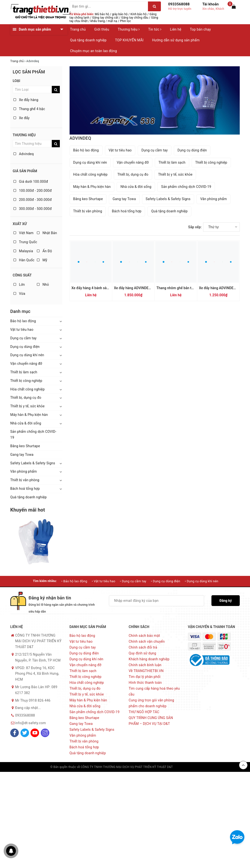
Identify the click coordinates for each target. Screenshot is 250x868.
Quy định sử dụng (142, 653)
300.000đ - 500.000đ (33, 209)
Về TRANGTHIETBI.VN (146, 671)
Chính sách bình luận (145, 665)
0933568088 (179, 4)
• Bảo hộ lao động (74, 581)
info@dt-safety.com (31, 723)
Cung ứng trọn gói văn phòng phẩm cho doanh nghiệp (151, 703)
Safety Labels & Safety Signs (33, 463)
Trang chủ (78, 29)
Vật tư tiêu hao (22, 330)
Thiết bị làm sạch (24, 372)
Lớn (19, 285)
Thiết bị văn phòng (25, 480)
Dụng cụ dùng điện (25, 347)
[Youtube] (35, 733)
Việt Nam (23, 233)
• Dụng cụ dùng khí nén (202, 581)
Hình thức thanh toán (145, 683)
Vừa (19, 294)
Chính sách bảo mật (144, 636)
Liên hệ (176, 29)
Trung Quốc (25, 242)
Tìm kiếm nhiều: (45, 581)
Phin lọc (125, 21)
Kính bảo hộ (139, 14)
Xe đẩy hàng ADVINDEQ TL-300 (138, 288)
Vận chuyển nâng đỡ (26, 364)
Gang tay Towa (22, 455)
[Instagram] (45, 733)
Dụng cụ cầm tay (23, 338)
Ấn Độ (44, 251)
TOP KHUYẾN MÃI (129, 40)
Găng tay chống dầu (135, 18)
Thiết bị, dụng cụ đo (26, 398)
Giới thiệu (102, 29)
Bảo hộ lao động (23, 321)
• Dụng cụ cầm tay (133, 581)
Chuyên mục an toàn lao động (94, 51)
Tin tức (155, 29)
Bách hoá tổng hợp (25, 489)
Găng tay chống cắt (105, 18)
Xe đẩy (21, 118)
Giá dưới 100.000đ (31, 182)
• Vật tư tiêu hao (104, 581)
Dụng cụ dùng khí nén (27, 355)
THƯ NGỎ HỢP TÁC (144, 712)
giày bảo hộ (120, 14)
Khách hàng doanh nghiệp (149, 659)
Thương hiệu (129, 29)
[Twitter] (25, 733)
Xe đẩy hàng (26, 100)
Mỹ (42, 260)
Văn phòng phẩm (24, 471)
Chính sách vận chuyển (147, 641)
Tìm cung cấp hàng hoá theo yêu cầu (154, 691)
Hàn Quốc (24, 260)
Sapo (196, 767)
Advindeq (24, 154)
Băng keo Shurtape (25, 446)
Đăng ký (226, 601)
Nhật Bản (47, 233)
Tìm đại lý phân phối (145, 677)
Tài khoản (211, 4)
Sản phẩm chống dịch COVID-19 (33, 434)
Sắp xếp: (195, 227)
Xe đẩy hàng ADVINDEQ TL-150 (223, 288)
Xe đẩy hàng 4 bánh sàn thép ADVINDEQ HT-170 (109, 288)
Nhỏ (43, 285)
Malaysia (23, 251)
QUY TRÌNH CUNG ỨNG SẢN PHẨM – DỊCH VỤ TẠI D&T (151, 721)
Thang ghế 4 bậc (29, 109)
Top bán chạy (200, 29)
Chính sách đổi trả (143, 647)
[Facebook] (15, 733)
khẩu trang (98, 21)
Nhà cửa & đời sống (26, 423)
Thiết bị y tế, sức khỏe (27, 406)
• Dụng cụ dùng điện (166, 581)
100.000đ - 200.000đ (33, 191)
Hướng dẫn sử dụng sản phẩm (176, 40)
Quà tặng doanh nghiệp (88, 40)
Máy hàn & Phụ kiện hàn (29, 415)
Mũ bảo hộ (102, 14)
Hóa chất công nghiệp (27, 389)
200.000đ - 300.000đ (33, 200)
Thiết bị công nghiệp (26, 381)
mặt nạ (112, 21)
